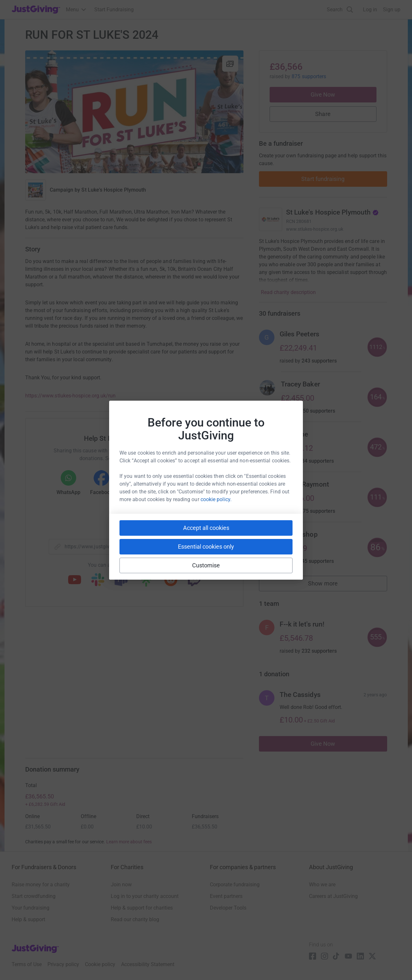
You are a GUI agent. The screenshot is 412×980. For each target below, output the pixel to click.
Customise (206, 565)
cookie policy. (216, 499)
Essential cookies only (206, 547)
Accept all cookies (206, 528)
